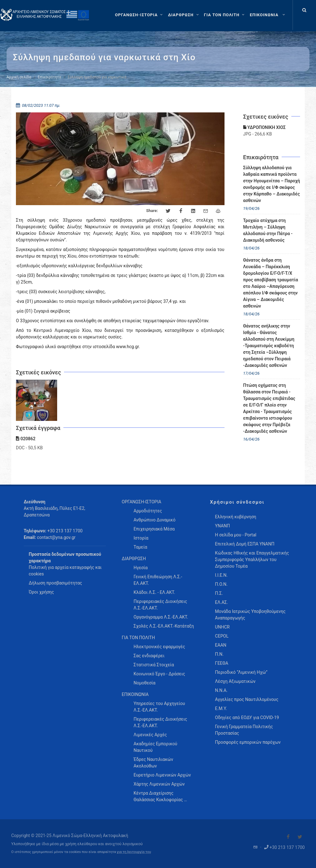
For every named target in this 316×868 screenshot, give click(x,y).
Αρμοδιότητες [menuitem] (148, 511)
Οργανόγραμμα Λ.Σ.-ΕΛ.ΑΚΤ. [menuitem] (161, 617)
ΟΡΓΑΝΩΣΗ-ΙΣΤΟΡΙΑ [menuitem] (142, 502)
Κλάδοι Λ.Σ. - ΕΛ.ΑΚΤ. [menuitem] (154, 592)
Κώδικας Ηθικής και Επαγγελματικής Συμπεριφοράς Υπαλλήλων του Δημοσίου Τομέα (252, 560)
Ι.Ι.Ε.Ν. (221, 575)
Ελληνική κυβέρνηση (236, 517)
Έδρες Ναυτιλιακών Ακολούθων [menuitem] (153, 763)
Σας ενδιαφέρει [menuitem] (149, 656)
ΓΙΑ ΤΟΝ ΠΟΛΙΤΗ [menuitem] (138, 638)
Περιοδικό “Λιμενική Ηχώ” (241, 672)
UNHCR (222, 627)
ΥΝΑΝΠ (223, 526)
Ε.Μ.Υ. (221, 708)
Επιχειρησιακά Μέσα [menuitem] (154, 529)
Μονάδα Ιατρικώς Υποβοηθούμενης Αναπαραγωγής (250, 615)
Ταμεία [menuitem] (141, 547)
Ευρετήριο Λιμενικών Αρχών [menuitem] (162, 775)
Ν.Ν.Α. (221, 690)
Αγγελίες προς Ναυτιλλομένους (247, 699)
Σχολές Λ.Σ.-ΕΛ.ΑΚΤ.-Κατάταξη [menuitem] (164, 626)
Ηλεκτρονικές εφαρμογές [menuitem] (159, 647)
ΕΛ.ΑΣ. (222, 602)
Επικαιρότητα (49, 77)
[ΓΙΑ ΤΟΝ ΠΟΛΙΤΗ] (225, 15)
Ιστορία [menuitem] (141, 538)
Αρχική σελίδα (19, 77)
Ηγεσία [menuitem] (141, 568)
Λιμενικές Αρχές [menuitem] (150, 735)
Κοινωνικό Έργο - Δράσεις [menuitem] (159, 674)
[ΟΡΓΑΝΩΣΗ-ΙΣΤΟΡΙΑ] (140, 15)
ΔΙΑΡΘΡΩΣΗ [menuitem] (134, 559)
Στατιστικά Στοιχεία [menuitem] (154, 665)
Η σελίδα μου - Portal (236, 535)
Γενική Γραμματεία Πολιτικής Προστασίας (244, 730)
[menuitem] (268, 15)
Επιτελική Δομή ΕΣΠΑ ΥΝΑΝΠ (245, 544)
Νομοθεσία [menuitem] (145, 683)
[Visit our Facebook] (288, 837)
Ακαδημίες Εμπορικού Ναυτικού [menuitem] (156, 747)
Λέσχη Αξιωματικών (235, 681)
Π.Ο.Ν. (221, 584)
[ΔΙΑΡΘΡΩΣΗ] (184, 15)
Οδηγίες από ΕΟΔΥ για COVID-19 (247, 718)
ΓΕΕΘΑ (222, 663)
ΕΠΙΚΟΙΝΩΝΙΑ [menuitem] (135, 694)
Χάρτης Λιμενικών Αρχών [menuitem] (159, 784)
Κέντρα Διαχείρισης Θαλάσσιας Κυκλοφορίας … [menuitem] (160, 796)
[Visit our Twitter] (300, 837)
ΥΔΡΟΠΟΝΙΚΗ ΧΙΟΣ (264, 127)
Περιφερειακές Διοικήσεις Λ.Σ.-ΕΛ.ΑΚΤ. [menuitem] (160, 605)
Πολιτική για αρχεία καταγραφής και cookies (65, 571)
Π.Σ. (219, 593)
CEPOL (222, 636)
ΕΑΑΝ (221, 645)
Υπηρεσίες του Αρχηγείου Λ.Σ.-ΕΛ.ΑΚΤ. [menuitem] (159, 707)
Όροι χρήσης (41, 592)
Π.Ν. (219, 654)
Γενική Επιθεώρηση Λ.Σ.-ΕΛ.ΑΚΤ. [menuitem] (158, 580)
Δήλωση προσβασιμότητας (55, 583)
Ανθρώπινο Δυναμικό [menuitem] (155, 520)
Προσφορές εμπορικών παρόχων (248, 742)
